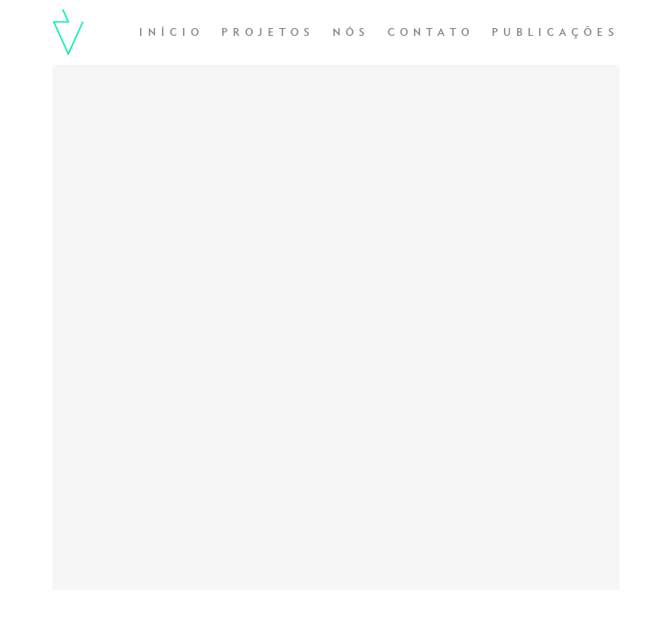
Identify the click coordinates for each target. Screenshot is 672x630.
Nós (351, 33)
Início (171, 33)
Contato (431, 33)
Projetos (268, 33)
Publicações (556, 33)
